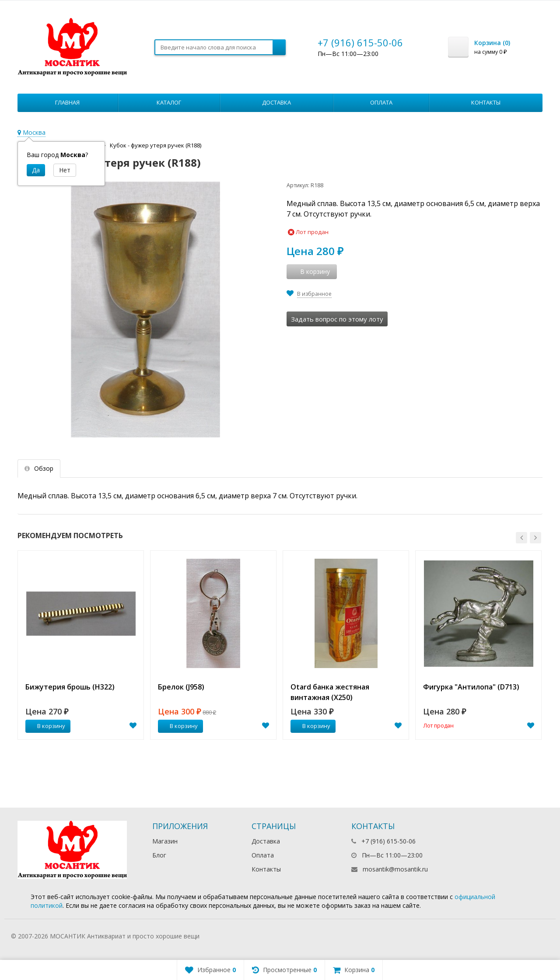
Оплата (381, 102)
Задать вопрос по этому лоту (337, 319)
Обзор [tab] (39, 468)
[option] (81, 645)
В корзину (46, 726)
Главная (67, 102)
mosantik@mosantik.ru (395, 869)
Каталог (169, 102)
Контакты (486, 102)
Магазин (165, 841)
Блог (159, 855)
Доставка (276, 102)
